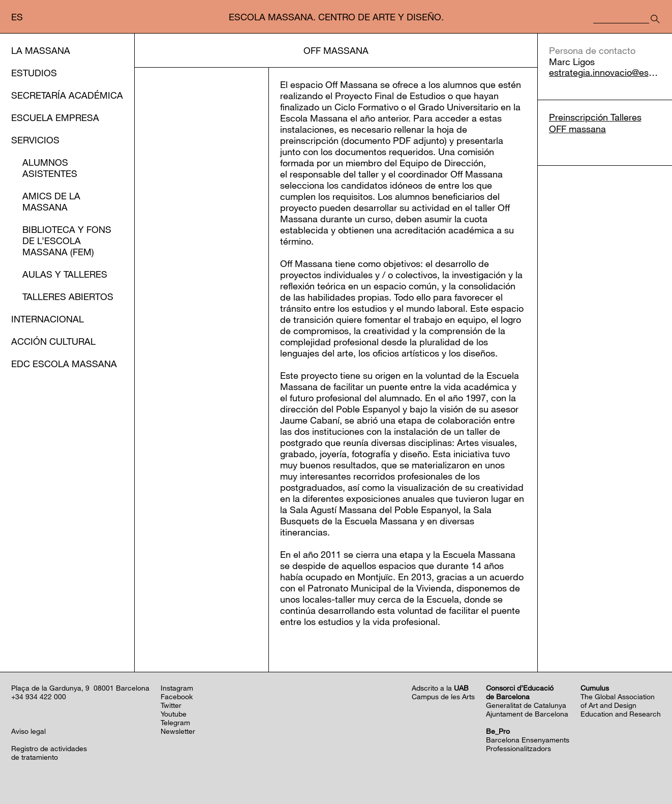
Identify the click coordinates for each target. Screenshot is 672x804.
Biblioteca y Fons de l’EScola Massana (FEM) (67, 241)
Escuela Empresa (55, 117)
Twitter (171, 705)
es (17, 17)
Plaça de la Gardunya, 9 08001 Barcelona (80, 688)
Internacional (48, 319)
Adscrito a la (440, 688)
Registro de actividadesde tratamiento (49, 753)
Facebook (177, 696)
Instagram (177, 688)
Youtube (174, 714)
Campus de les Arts (443, 696)
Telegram (175, 722)
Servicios (35, 140)
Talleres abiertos (68, 296)
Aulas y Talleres (65, 274)
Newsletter (178, 731)
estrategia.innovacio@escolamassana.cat (605, 72)
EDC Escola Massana (64, 364)
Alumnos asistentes (50, 168)
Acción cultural (53, 341)
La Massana (41, 50)
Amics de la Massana (51, 201)
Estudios (34, 73)
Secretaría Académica (67, 95)
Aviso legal (28, 731)
